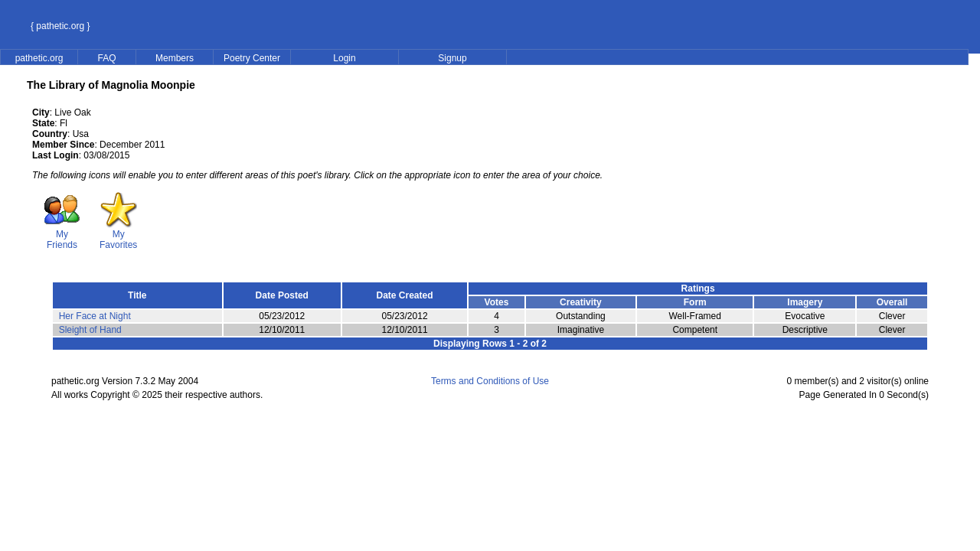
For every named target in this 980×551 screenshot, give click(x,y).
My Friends (62, 235)
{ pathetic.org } (60, 26)
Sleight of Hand (90, 330)
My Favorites (118, 235)
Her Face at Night (95, 316)
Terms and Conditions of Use (490, 381)
